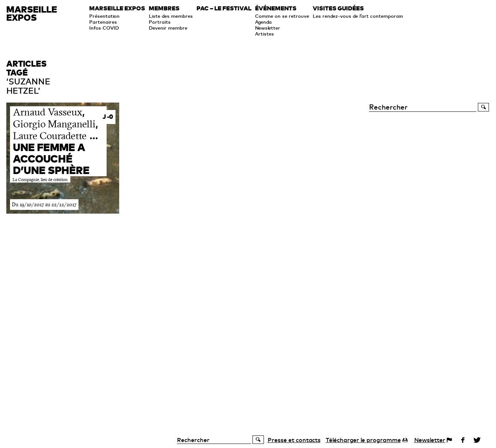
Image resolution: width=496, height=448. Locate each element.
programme (363, 440)
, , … (56, 123)
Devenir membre (168, 28)
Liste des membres (171, 16)
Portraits (160, 22)
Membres (164, 9)
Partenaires (103, 22)
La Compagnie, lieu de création (40, 180)
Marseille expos (117, 9)
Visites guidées (338, 9)
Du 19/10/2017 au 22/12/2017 (44, 205)
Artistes (264, 34)
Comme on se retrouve (282, 16)
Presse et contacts (294, 440)
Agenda (263, 22)
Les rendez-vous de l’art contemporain (358, 16)
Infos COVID (104, 28)
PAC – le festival (224, 9)
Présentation (104, 16)
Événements (276, 9)
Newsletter (268, 28)
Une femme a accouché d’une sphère (51, 159)
